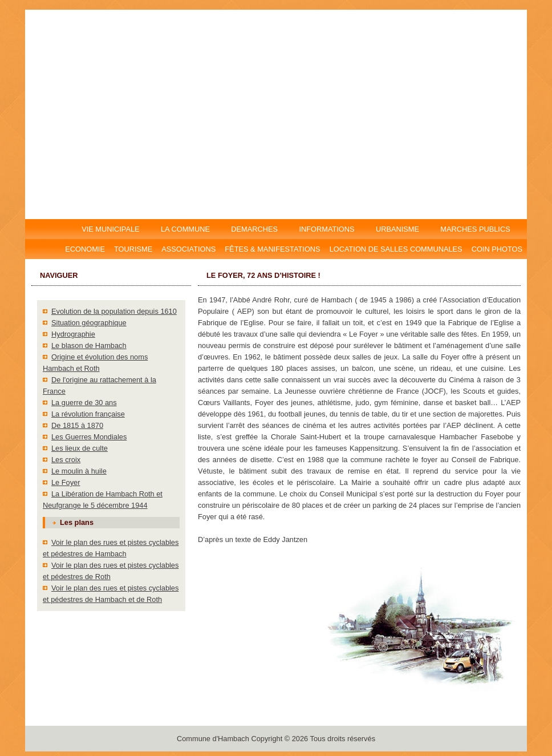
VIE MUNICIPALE (111, 229)
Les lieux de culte (80, 448)
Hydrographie (73, 334)
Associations (188, 249)
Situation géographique (89, 323)
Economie (85, 249)
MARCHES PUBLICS (478, 229)
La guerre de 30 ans (84, 403)
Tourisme (133, 249)
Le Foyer (66, 482)
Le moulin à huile (79, 471)
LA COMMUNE (185, 229)
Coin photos (497, 249)
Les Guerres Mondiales (89, 437)
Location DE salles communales (396, 249)
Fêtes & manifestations (272, 249)
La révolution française (88, 414)
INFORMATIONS (327, 229)
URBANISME (397, 229)
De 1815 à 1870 (77, 425)
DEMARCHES (255, 229)
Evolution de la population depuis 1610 (114, 311)
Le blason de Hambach (89, 345)
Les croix (66, 460)
